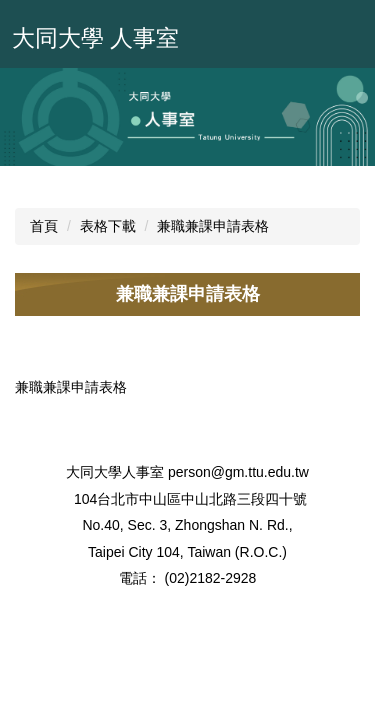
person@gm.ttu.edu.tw (238, 472)
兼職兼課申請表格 (213, 226)
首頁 (44, 226)
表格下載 (108, 226)
